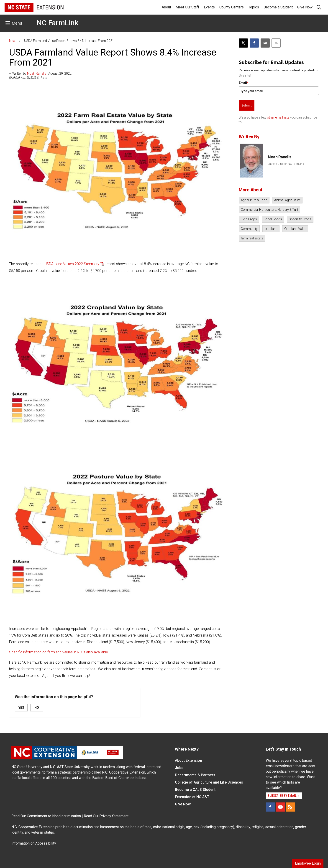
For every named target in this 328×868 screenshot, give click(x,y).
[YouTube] (280, 807)
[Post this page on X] (243, 43)
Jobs (179, 768)
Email (244, 83)
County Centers (232, 7)
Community (249, 229)
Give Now (305, 7)
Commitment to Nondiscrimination (54, 816)
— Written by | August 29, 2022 (40, 74)
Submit (247, 105)
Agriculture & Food (254, 200)
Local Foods (273, 219)
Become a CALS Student (195, 790)
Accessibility (46, 843)
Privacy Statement (114, 816)
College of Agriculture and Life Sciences (209, 782)
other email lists (278, 117)
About (166, 7)
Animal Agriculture (287, 200)
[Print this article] (276, 43)
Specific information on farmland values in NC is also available (59, 652)
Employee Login (308, 863)
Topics (254, 7)
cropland (271, 229)
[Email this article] (265, 43)
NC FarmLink (58, 23)
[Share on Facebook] (254, 43)
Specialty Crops (300, 219)
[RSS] (290, 807)
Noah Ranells (37, 74)
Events (209, 7)
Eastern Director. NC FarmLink (286, 164)
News (13, 41)
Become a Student (278, 7)
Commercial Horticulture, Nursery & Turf (269, 210)
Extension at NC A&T (192, 797)
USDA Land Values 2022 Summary (72, 264)
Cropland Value (295, 229)
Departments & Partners (195, 775)
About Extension (188, 760)
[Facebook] (270, 807)
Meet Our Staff (187, 7)
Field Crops (249, 219)
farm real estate (252, 238)
